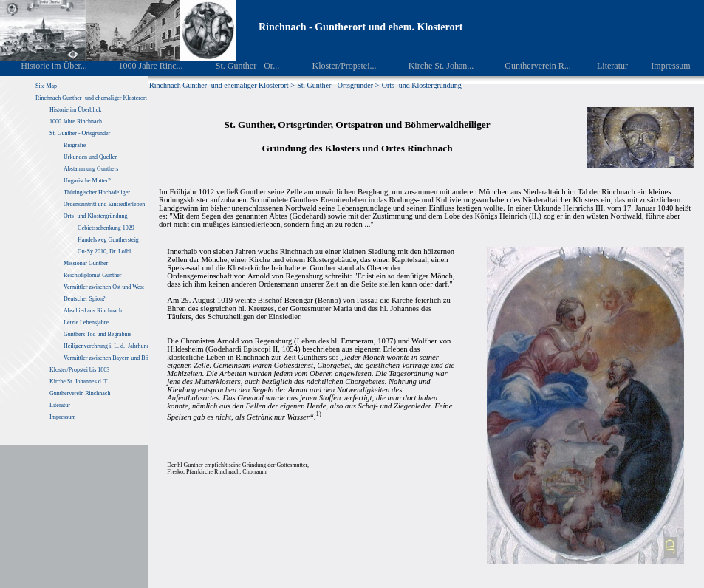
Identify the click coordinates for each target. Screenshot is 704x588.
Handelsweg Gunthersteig (109, 240)
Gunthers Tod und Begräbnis (98, 334)
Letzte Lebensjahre (87, 322)
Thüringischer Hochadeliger (97, 192)
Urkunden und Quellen (90, 157)
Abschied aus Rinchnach (93, 311)
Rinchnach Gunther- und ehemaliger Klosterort (91, 98)
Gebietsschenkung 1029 (106, 228)
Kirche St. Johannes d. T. (80, 382)
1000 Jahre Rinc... (140, 66)
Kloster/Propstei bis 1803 (79, 370)
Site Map (46, 86)
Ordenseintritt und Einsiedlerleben (104, 204)
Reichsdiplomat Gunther (92, 275)
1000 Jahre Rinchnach (76, 122)
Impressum (662, 66)
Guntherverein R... (528, 66)
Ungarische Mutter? (87, 181)
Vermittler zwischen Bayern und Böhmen (112, 358)
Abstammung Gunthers (91, 169)
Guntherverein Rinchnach (80, 393)
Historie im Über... (44, 66)
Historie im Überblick (75, 110)
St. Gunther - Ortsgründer (80, 133)
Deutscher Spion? (85, 299)
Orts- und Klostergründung (96, 216)
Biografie (75, 145)
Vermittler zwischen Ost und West (104, 287)
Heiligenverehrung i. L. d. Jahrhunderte (111, 346)
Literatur (605, 66)
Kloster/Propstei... (334, 66)
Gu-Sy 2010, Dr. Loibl (104, 252)
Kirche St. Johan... (431, 66)
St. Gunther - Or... (237, 66)
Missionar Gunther (86, 263)
